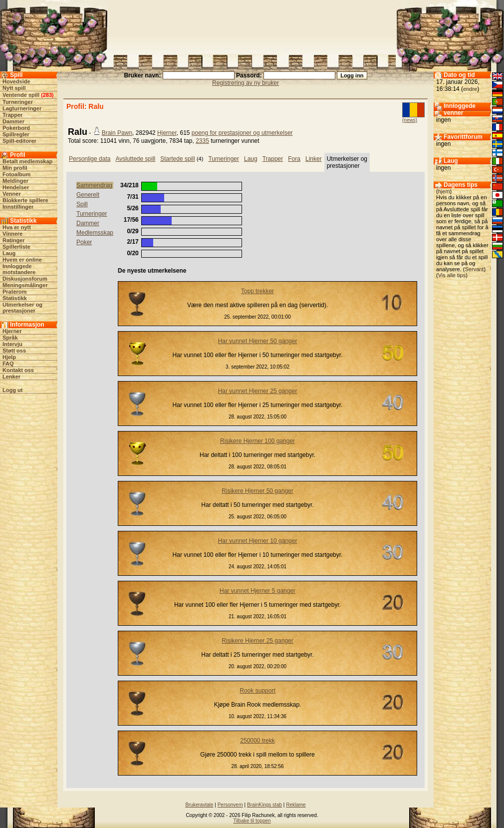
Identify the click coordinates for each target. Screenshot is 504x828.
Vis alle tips (452, 275)
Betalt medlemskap (27, 161)
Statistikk (15, 298)
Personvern (230, 805)
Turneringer (18, 102)
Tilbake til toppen (252, 821)
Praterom (14, 292)
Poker (84, 242)
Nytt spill (14, 88)
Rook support (257, 691)
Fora (294, 159)
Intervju (12, 344)
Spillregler (16, 134)
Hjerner (12, 331)
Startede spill (177, 159)
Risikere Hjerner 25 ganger (257, 641)
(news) (410, 120)
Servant (475, 269)
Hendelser (16, 187)
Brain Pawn (117, 133)
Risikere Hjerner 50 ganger (257, 491)
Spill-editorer (19, 141)
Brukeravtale (199, 805)
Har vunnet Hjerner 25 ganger (258, 391)
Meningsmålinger (25, 285)
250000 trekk (257, 741)
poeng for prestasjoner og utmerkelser (242, 133)
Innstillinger (18, 207)
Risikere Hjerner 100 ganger (257, 441)
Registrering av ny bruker (246, 83)
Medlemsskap (95, 233)
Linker (314, 159)
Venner (12, 194)
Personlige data (90, 159)
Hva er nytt (17, 227)
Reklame (296, 805)
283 (47, 95)
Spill (82, 204)
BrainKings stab (264, 805)
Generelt (88, 195)
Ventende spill (21, 95)
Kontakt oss (18, 370)
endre (470, 89)
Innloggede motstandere (19, 269)
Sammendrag (94, 185)
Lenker (11, 377)
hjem (444, 191)
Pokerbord (16, 128)
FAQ (8, 364)
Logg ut (12, 390)
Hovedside (16, 81)
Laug (9, 253)
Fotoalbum (16, 174)
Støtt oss (14, 351)
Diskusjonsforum (25, 279)
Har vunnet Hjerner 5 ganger (257, 591)
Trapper (12, 115)
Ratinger (14, 240)
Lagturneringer (22, 108)
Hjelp (9, 357)
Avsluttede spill (135, 159)
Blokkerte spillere (25, 200)
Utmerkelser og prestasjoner (22, 308)
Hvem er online (22, 260)
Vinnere (12, 234)
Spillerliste (16, 247)
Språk (10, 338)
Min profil (15, 168)
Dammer (13, 121)
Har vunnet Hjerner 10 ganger (258, 541)
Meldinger (15, 181)
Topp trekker (257, 291)
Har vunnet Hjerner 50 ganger (258, 341)
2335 (202, 141)
